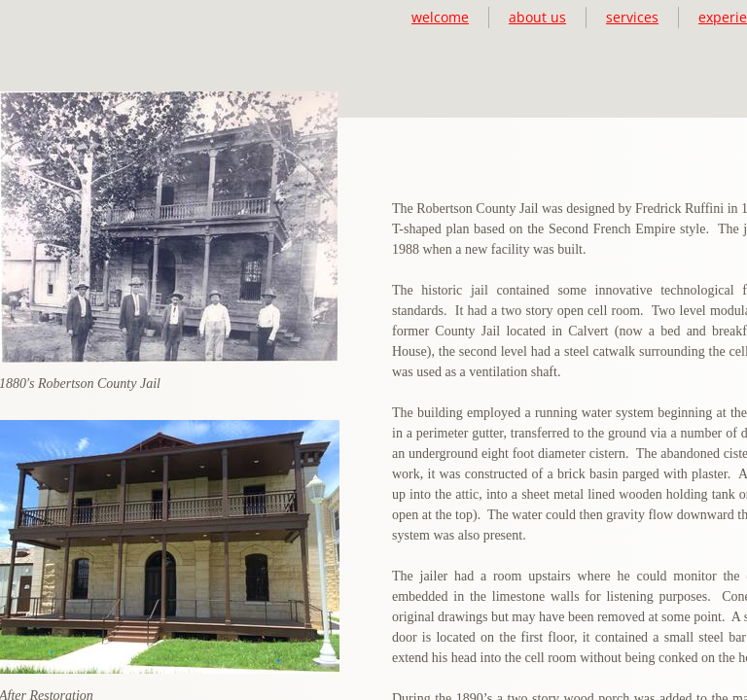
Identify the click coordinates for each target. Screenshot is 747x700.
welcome (440, 17)
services (632, 17)
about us (537, 17)
